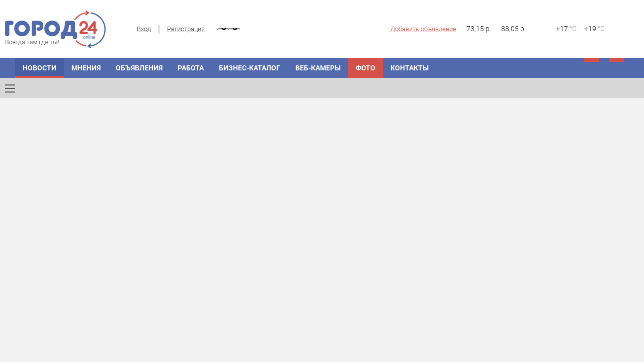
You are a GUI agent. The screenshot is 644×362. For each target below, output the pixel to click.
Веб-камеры (318, 68)
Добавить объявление (423, 29)
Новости (39, 68)
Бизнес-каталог (250, 68)
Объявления (139, 68)
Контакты (410, 68)
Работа (191, 68)
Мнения (86, 68)
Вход (144, 29)
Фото (366, 68)
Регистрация (186, 29)
